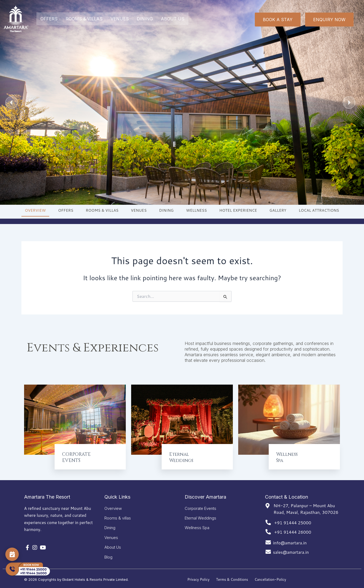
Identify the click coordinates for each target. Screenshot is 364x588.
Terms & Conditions (232, 579)
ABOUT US (173, 19)
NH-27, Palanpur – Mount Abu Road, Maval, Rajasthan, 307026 (306, 505)
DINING (145, 19)
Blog (108, 557)
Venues (111, 536)
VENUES (120, 19)
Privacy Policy (198, 579)
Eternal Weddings (200, 515)
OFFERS (49, 19)
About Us (113, 546)
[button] (12, 103)
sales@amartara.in (291, 548)
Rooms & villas (118, 515)
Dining (110, 526)
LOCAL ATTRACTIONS (319, 210)
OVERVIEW (35, 210)
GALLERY (278, 210)
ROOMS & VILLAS (84, 19)
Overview (113, 505)
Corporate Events (200, 505)
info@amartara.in (290, 539)
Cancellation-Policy (270, 579)
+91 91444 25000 (293, 519)
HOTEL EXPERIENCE (238, 210)
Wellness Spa (197, 526)
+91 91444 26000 (293, 528)
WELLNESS (196, 210)
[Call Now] (28, 569)
